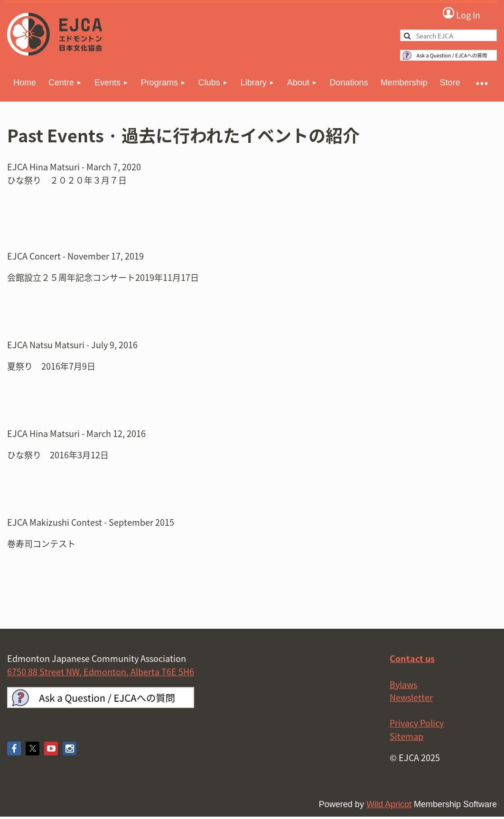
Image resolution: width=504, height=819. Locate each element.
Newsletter (411, 697)
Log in (461, 14)
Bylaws (403, 684)
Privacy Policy (417, 723)
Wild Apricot (389, 804)
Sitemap (406, 736)
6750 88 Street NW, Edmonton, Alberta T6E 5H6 (101, 672)
